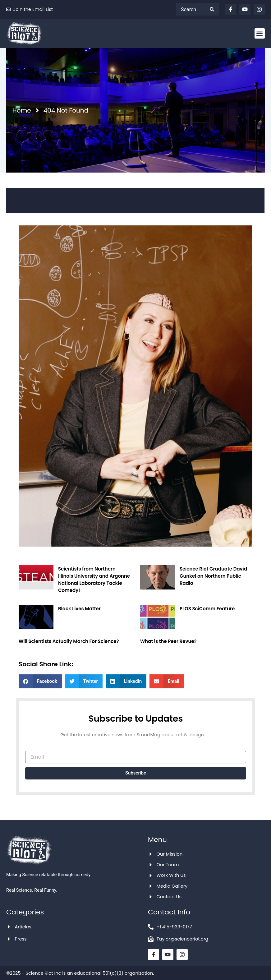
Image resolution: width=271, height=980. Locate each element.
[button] (260, 33)
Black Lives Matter (79, 609)
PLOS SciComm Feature (207, 609)
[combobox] (192, 9)
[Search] (214, 9)
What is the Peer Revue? (168, 641)
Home (22, 110)
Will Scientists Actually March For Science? (69, 641)
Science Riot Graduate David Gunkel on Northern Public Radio (213, 576)
